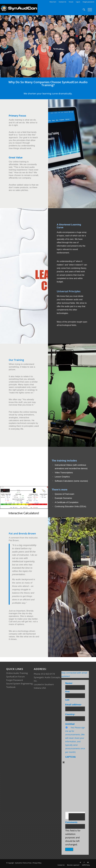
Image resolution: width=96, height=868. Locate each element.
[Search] (83, 9)
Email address (73, 705)
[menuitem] (53, 2)
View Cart (53, 2)
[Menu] (89, 9)
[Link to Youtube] (88, 862)
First (67, 692)
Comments (71, 822)
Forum (71, 2)
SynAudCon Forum (15, 677)
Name (69, 683)
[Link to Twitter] (80, 862)
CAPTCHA (70, 757)
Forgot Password (15, 680)
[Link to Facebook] (84, 862)
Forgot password (88, 2)
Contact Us (62, 2)
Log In (78, 2)
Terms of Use (27, 863)
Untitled (70, 724)
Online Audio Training (17, 673)
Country (70, 714)
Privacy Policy (37, 863)
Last (67, 700)
